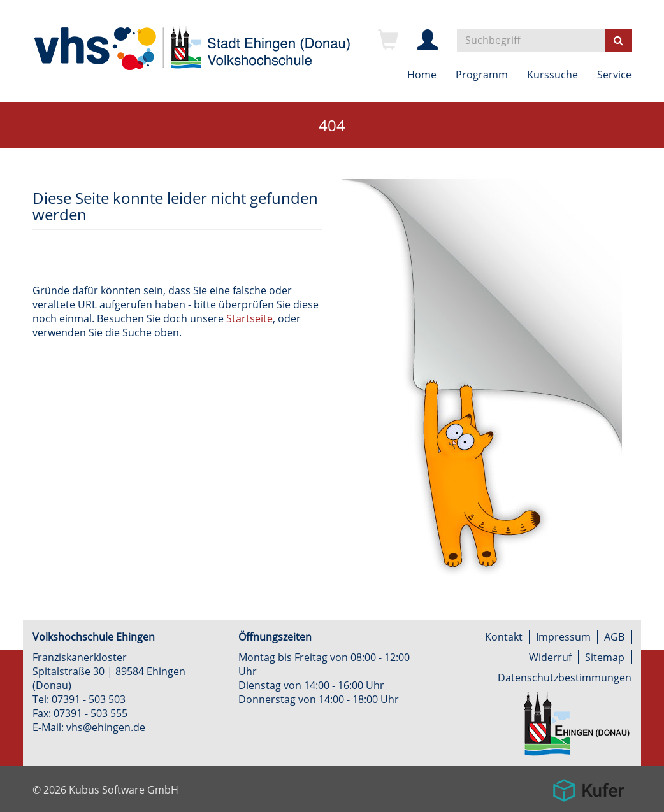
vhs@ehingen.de (106, 727)
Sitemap (605, 657)
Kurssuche (552, 75)
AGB (614, 637)
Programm (482, 75)
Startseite (249, 318)
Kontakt (504, 637)
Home (422, 75)
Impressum (563, 637)
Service (614, 75)
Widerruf (550, 657)
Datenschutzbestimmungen (565, 678)
